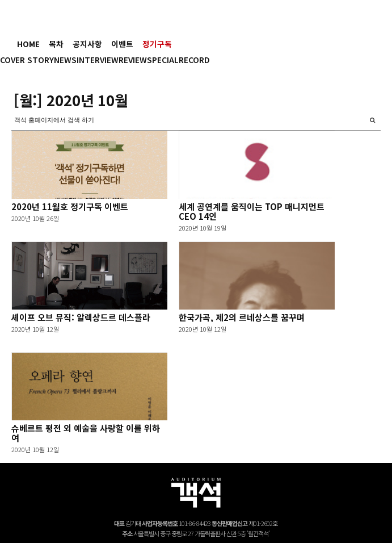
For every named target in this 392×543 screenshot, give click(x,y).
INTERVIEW (98, 60)
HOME (28, 44)
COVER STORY (27, 60)
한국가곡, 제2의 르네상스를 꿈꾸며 (242, 317)
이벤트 (122, 44)
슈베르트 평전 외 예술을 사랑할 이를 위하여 (86, 433)
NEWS (65, 60)
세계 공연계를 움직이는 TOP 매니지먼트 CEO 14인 (252, 211)
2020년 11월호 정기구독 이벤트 (70, 206)
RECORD (194, 60)
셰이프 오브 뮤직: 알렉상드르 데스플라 (81, 317)
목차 (56, 44)
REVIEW (133, 60)
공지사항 (87, 44)
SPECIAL (163, 60)
